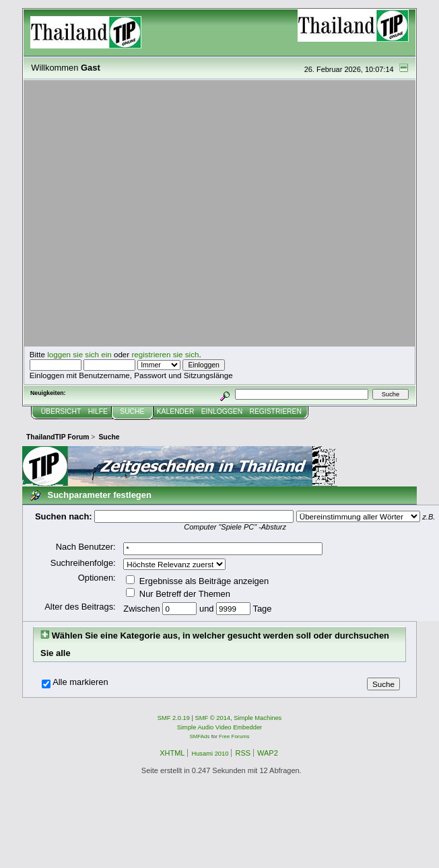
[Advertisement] (126, 214)
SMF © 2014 (213, 718)
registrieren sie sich (165, 354)
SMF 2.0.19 (174, 718)
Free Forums (234, 736)
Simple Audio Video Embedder (219, 727)
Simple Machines (258, 718)
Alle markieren (80, 682)
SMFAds (200, 736)
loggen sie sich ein (79, 354)
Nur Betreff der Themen (178, 594)
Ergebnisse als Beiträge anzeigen (197, 581)
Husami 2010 (210, 754)
